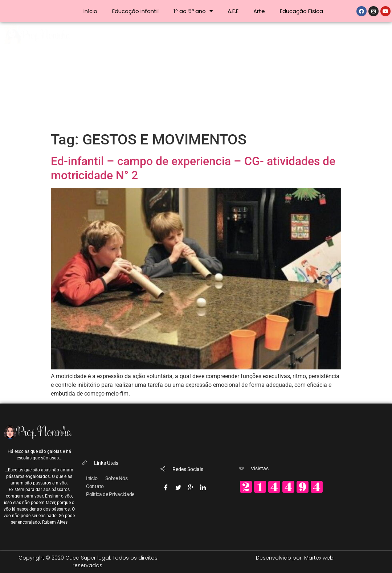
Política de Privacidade (110, 494)
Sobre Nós (116, 478)
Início (90, 11)
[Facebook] (166, 486)
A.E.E (233, 11)
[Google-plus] (191, 486)
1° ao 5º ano (193, 11)
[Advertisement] (196, 77)
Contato (95, 486)
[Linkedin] (203, 486)
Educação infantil (135, 11)
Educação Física (301, 11)
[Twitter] (178, 486)
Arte (259, 11)
